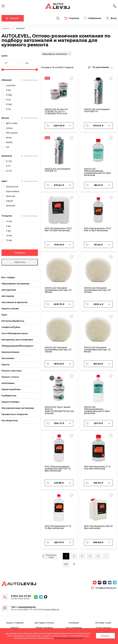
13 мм (9, 221)
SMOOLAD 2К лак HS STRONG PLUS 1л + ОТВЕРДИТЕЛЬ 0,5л (56, 111)
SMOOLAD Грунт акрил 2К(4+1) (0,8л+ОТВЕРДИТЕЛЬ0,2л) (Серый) (59, 410)
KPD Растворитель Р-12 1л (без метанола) (58, 527)
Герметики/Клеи (11, 389)
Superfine (11, 85)
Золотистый (12, 187)
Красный (11, 196)
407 (66, 564)
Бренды (15, 628)
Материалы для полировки (17, 340)
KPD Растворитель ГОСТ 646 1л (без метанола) (98, 229)
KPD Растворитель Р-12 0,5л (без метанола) (97, 468)
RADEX (9, 142)
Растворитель (10, 420)
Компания (74, 623)
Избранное (95, 18)
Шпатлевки (8, 383)
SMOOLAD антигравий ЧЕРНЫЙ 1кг (97, 110)
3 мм (8, 226)
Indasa (9, 128)
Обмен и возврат (44, 628)
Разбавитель (9, 396)
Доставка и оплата (44, 623)
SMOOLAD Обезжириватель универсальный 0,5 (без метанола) (97, 172)
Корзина (74, 18)
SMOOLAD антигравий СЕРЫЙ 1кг (57, 170)
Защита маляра (10, 402)
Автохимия (8, 358)
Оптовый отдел (103, 623)
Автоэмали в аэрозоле (15, 302)
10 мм (9, 240)
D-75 (8, 166)
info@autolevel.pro (106, 588)
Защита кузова (10, 309)
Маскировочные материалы (18, 408)
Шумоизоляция (10, 352)
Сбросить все (31, 80)
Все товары (8, 277)
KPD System (12, 133)
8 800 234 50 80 (21, 596)
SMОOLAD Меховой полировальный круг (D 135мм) (58, 350)
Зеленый (10, 206)
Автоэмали (8, 296)
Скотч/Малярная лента (15, 333)
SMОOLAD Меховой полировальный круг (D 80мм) (97, 350)
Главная (5, 28)
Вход (114, 18)
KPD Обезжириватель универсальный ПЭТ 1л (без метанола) (58, 469)
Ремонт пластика (11, 371)
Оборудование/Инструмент (18, 346)
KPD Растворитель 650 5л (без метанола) (98, 527)
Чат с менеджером (23, 607)
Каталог (13, 18)
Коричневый (13, 191)
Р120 (8, 100)
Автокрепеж (9, 290)
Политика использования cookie (69, 638)
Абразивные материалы (15, 284)
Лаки (4, 315)
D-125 (9, 171)
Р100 (8, 90)
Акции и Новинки (15, 623)
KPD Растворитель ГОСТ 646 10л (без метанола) (58, 229)
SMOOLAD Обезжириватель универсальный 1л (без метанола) (97, 410)
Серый (9, 201)
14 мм (9, 235)
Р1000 (9, 95)
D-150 (9, 161)
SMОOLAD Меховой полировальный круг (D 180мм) (58, 290)
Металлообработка (13, 321)
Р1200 (9, 104)
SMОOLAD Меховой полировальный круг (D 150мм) (97, 290)
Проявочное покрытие (15, 414)
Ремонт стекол (10, 377)
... (106, 556)
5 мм (8, 231)
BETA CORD (12, 123)
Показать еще (49, 556)
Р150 (8, 109)
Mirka (9, 138)
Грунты (5, 365)
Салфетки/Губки (11, 327)
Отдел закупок (103, 628)
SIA (7, 147)
